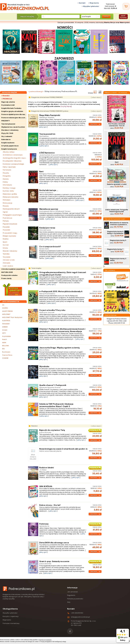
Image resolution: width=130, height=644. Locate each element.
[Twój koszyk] (126, 6)
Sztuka (5, 248)
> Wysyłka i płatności (90, 6)
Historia (6, 179)
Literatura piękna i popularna (13, 269)
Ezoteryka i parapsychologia (13, 164)
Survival (6, 245)
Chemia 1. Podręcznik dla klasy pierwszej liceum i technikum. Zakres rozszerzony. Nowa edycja (62, 330)
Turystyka (6, 257)
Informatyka (7, 185)
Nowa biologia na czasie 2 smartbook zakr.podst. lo (63, 449)
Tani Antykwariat (8, 124)
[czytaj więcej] (66, 106)
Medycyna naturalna (10, 197)
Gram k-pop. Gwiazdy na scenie (54, 561)
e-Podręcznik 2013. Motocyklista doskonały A (61, 291)
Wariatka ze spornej (49, 209)
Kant (41, 171)
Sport (5, 242)
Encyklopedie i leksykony (12, 161)
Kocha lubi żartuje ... (49, 190)
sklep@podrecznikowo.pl (80, 617)
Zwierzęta (6, 263)
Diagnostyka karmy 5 (118, 240)
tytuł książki (86, 16)
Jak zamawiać (73, 592)
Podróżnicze (7, 218)
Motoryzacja (7, 203)
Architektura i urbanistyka (13, 155)
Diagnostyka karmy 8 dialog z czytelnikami (115, 232)
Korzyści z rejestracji (11, 616)
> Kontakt (82, 3)
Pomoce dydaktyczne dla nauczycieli (14, 114)
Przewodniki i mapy (10, 233)
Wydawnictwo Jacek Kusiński (13, 127)
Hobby (5, 182)
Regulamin (71, 595)
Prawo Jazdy (6, 278)
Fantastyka (7, 170)
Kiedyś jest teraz (47, 228)
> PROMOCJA (7, 99)
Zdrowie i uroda (9, 260)
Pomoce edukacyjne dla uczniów (14, 118)
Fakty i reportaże (9, 167)
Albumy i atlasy (9, 152)
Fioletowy (44, 524)
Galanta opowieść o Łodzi (117, 184)
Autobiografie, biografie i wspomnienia (15, 158)
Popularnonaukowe (10, 224)
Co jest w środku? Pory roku (52, 310)
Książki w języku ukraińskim (12, 111)
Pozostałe (6, 230)
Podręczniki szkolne (9, 275)
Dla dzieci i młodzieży (10, 130)
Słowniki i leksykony (10, 251)
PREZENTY (6, 121)
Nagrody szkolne (8, 102)
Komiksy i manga (9, 188)
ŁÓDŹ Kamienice (47, 153)
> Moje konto (94, 3)
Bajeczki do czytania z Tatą (52, 430)
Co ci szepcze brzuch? (50, 247)
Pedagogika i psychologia (12, 215)
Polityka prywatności (75, 599)
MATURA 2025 (7, 272)
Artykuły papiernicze (10, 146)
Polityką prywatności (45, 640)
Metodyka (7, 200)
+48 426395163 (77, 613)
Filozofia (6, 173)
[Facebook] (70, 631)
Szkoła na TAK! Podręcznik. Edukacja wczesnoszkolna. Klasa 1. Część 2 (56, 405)
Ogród (5, 212)
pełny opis (43, 127)
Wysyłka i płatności (10, 613)
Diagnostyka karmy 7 (115, 249)
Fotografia (7, 176)
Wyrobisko (44, 366)
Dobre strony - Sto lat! (50, 505)
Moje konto (7, 620)
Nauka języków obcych (11, 209)
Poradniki (6, 227)
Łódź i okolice (8, 266)
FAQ (69, 602)
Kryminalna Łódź (8, 105)
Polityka (6, 221)
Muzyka (6, 206)
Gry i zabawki (7, 136)
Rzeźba (6, 239)
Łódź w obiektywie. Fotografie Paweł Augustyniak (117, 211)
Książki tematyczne (9, 149)
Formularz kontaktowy (11, 623)
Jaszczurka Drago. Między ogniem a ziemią (59, 348)
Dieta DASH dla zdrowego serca (54, 543)
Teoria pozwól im (47, 134)
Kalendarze (6, 139)
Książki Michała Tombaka (11, 108)
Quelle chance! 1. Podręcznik (53, 385)
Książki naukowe (8, 143)
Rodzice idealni (47, 468)
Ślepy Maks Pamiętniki (50, 115)
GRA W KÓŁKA (46, 486)
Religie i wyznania (9, 236)
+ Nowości (5, 96)
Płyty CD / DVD (7, 133)
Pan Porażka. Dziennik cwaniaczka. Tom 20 (117, 125)
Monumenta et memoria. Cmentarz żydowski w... (119, 224)
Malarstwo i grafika (10, 194)
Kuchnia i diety (8, 191)
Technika (6, 254)
